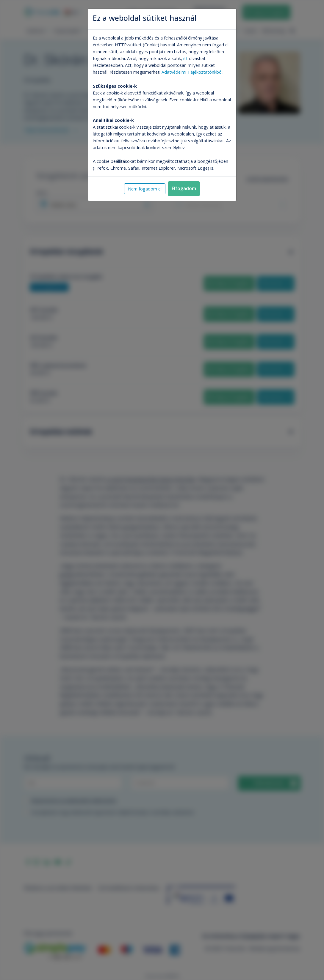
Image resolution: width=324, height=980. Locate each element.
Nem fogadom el (145, 189)
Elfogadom (184, 188)
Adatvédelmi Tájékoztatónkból (192, 72)
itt (186, 58)
